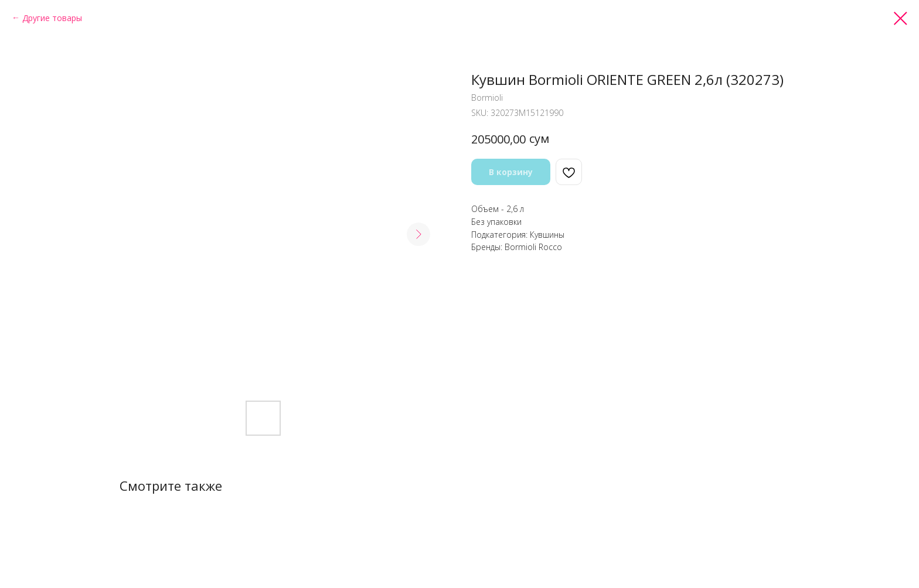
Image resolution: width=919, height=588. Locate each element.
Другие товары (52, 18)
